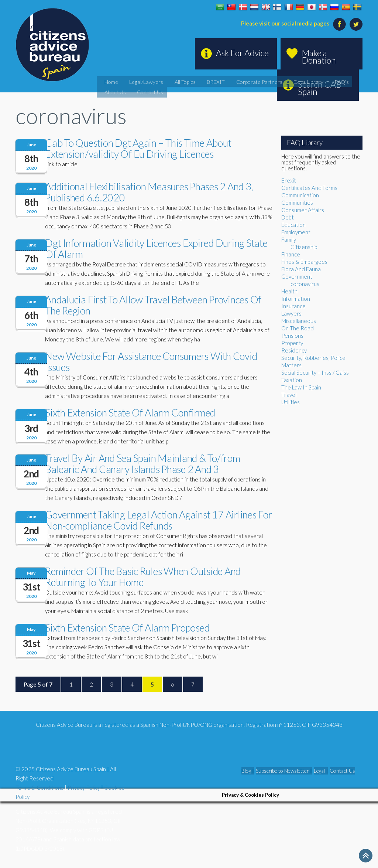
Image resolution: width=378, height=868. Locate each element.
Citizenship (304, 247)
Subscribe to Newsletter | (284, 771)
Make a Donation (319, 57)
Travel (289, 395)
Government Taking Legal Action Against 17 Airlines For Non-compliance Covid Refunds (159, 520)
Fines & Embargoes (304, 262)
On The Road (298, 328)
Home (111, 81)
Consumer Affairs (303, 210)
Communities (297, 202)
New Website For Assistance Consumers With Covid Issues (151, 362)
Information (296, 299)
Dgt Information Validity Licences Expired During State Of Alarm (156, 249)
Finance (291, 254)
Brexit (289, 180)
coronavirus (305, 284)
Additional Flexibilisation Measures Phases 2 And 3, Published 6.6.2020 (149, 192)
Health (289, 291)
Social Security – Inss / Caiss (315, 372)
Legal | (321, 771)
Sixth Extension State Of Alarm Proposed (127, 628)
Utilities (291, 402)
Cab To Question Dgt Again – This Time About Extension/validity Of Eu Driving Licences (138, 148)
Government (297, 276)
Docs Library (275, 81)
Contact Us (116, 90)
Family (289, 239)
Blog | (248, 771)
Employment (296, 232)
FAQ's (303, 81)
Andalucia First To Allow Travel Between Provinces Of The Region (153, 305)
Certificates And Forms (309, 188)
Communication (300, 195)
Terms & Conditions (39, 787)
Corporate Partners (234, 81)
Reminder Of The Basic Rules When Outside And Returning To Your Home (143, 577)
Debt (288, 217)
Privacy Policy (84, 787)
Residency (294, 350)
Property (292, 343)
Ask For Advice (242, 53)
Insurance (293, 306)
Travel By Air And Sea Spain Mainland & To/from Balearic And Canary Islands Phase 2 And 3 (143, 464)
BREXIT (198, 81)
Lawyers (291, 313)
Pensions (292, 336)
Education (293, 225)
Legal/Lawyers (140, 81)
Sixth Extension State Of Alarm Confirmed (130, 413)
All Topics (173, 81)
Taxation (292, 380)
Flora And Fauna (301, 269)
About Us (327, 81)
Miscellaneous (299, 321)
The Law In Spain (301, 387)
